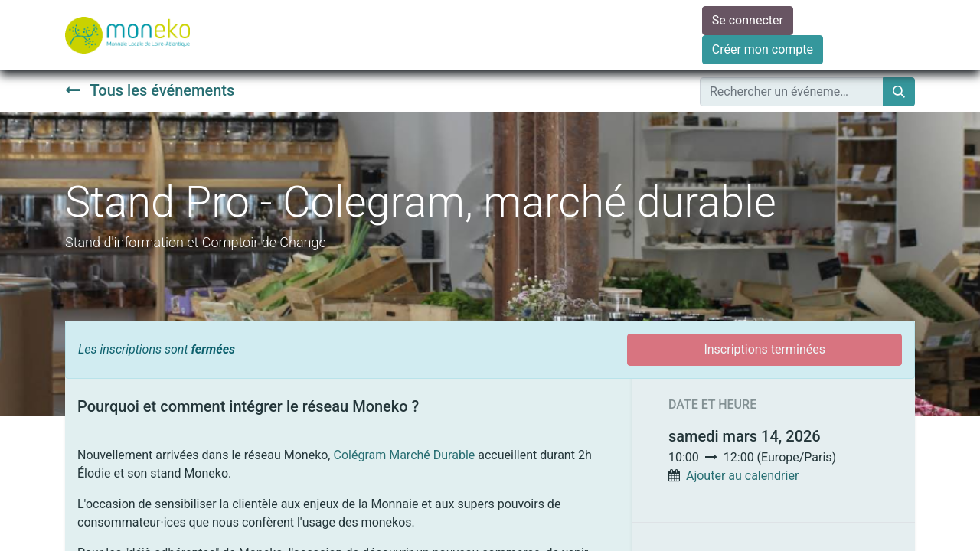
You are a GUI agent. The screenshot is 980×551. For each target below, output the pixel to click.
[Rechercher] (899, 92)
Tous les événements (150, 90)
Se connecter (748, 20)
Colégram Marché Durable (404, 455)
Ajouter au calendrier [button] (742, 476)
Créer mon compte (763, 49)
